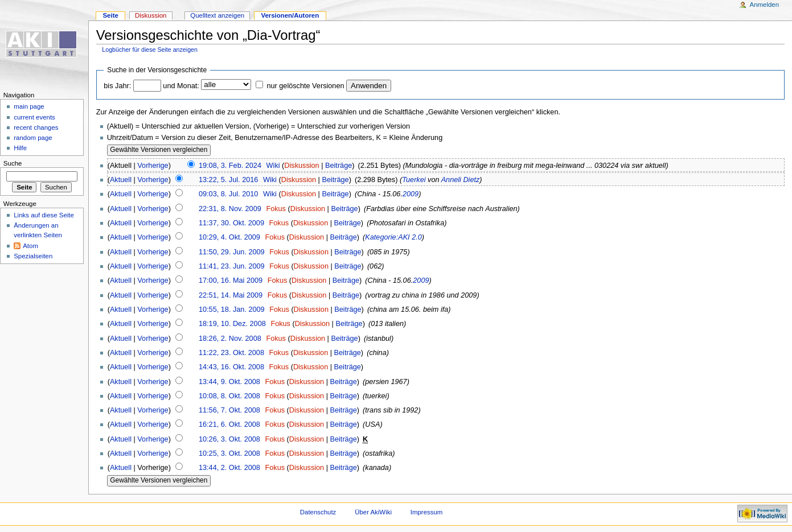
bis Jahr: (117, 86)
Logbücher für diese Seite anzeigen (150, 50)
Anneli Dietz (461, 180)
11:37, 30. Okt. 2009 (231, 223)
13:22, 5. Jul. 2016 (228, 180)
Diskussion (301, 166)
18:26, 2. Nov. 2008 (230, 339)
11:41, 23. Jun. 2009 (232, 266)
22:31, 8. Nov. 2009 (230, 209)
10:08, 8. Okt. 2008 (229, 396)
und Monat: (181, 86)
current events (34, 117)
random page (33, 138)
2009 (411, 194)
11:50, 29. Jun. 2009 (232, 252)
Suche (13, 163)
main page (29, 106)
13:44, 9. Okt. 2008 (229, 382)
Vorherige (153, 166)
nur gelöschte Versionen (305, 86)
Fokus (276, 209)
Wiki (273, 166)
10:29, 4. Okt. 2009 (229, 237)
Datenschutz (318, 512)
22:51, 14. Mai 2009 (231, 295)
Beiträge (338, 166)
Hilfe (20, 148)
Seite (110, 15)
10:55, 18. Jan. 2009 (232, 310)
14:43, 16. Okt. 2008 (231, 367)
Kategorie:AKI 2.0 (393, 237)
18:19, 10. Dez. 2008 (232, 324)
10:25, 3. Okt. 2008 (229, 453)
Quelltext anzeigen (217, 15)
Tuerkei (414, 180)
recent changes (36, 127)
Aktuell (121, 180)
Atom (30, 246)
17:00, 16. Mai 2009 (231, 281)
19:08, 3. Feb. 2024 (230, 166)
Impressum (427, 512)
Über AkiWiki (373, 512)
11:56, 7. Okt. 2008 (229, 410)
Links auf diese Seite (44, 215)
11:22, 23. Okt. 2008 (231, 353)
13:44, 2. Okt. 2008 (229, 468)
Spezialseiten (33, 256)
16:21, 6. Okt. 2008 (229, 424)
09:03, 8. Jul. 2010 (228, 194)
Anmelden (765, 5)
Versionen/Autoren (290, 15)
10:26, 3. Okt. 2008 (229, 439)
